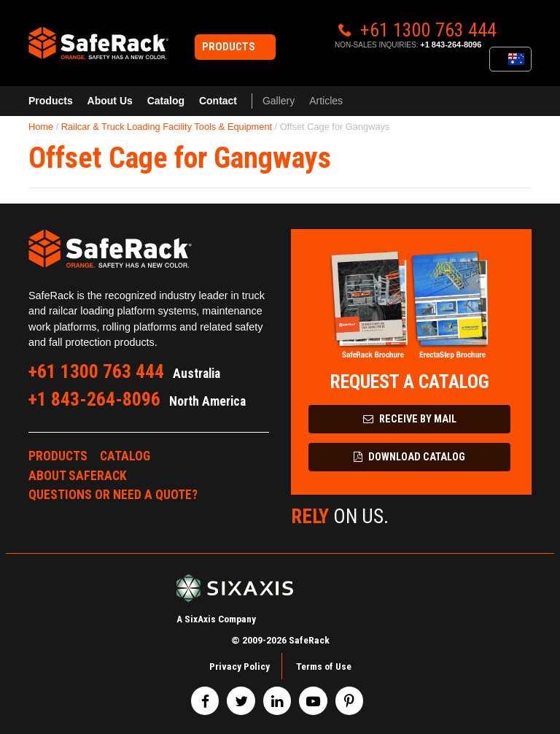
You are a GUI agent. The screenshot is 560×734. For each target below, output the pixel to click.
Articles (326, 101)
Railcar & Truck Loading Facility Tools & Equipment (167, 127)
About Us (110, 101)
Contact (218, 101)
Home (41, 127)
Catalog (166, 101)
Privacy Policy (240, 666)
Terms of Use (324, 666)
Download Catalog (409, 457)
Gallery (279, 101)
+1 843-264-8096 (451, 45)
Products (51, 101)
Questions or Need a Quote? (113, 495)
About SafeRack (78, 476)
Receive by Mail (410, 419)
